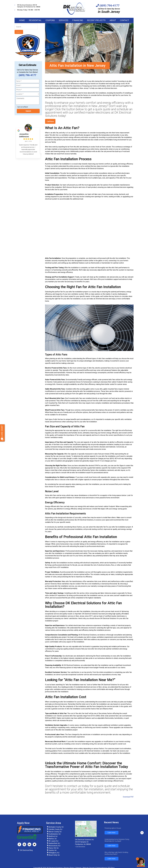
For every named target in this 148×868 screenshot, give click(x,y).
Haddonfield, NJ (54, 846)
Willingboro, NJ (54, 855)
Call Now (50, 124)
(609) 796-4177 (109, 6)
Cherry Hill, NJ (54, 850)
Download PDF (128, 799)
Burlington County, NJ (56, 829)
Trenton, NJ (52, 853)
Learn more (111, 835)
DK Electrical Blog (26, 853)
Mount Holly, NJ (54, 857)
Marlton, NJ (53, 841)
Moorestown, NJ (54, 848)
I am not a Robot (23, 109)
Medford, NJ (53, 839)
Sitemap (78, 864)
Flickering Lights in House (113, 830)
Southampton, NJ (55, 836)
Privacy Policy (69, 864)
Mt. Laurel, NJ (53, 843)
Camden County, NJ (55, 832)
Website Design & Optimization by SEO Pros (99, 864)
